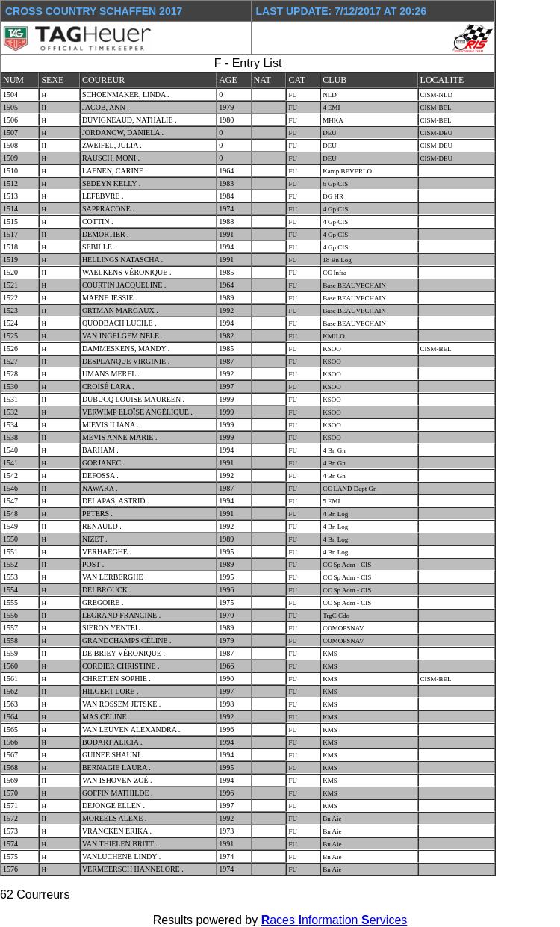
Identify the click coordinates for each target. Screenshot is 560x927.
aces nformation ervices (335, 920)
